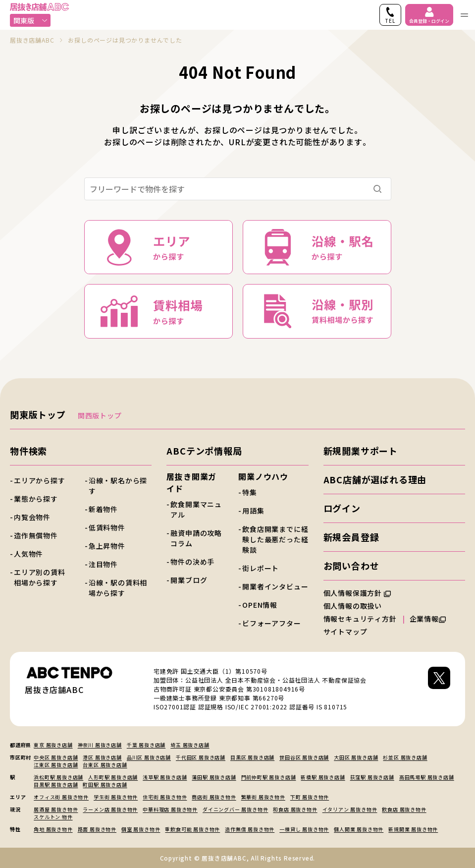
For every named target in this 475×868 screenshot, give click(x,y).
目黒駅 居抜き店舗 (56, 784)
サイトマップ (345, 632)
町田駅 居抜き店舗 (105, 784)
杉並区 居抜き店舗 (405, 757)
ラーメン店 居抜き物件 (110, 809)
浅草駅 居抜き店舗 (165, 777)
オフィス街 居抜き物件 (61, 797)
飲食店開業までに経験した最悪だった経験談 (275, 539)
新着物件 (103, 509)
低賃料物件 (107, 527)
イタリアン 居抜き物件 (350, 809)
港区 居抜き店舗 (102, 757)
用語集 (253, 511)
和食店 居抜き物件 (295, 809)
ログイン (342, 508)
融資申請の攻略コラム (196, 538)
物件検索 (28, 451)
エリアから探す (40, 480)
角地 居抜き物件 (53, 829)
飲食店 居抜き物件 (404, 809)
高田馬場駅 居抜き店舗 (427, 777)
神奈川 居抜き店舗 (100, 745)
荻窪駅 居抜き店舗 (372, 777)
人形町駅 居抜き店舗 (113, 777)
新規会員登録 (351, 537)
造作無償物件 (36, 535)
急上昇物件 (107, 546)
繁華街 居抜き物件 (263, 797)
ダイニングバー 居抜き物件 (235, 809)
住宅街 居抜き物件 (165, 797)
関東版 (30, 20)
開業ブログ (189, 580)
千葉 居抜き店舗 (146, 745)
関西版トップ (100, 415)
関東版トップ (38, 414)
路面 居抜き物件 (97, 829)
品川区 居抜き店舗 (149, 757)
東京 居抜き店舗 (53, 745)
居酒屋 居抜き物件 (56, 809)
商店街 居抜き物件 (214, 797)
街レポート (261, 568)
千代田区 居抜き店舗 (201, 757)
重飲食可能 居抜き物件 (192, 829)
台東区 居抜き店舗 (105, 765)
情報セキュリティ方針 (360, 619)
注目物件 (103, 564)
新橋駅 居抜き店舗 (323, 777)
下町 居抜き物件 (310, 797)
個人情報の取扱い (357, 606)
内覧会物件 (32, 517)
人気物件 (28, 554)
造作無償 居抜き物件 (250, 829)
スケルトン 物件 (53, 817)
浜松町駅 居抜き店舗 (58, 777)
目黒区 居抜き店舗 (252, 757)
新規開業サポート (361, 451)
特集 (250, 492)
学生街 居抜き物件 (116, 797)
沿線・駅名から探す (118, 486)
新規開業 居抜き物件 (413, 829)
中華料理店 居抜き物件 (170, 809)
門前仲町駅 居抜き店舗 (269, 777)
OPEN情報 (260, 605)
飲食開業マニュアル (196, 509)
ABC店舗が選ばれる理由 (375, 479)
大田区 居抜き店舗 (356, 757)
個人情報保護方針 (357, 593)
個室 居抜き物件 (141, 829)
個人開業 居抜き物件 (359, 829)
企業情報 (428, 619)
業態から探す (36, 499)
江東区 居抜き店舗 (56, 765)
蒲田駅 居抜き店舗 (214, 777)
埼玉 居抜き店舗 (190, 745)
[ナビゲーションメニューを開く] (464, 15)
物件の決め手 (192, 562)
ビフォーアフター (271, 623)
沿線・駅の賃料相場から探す (118, 588)
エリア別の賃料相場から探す (40, 577)
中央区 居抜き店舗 (56, 757)
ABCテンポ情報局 (204, 451)
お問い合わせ (351, 566)
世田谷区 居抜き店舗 (304, 757)
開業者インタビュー (275, 586)
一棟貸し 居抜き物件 (304, 829)
